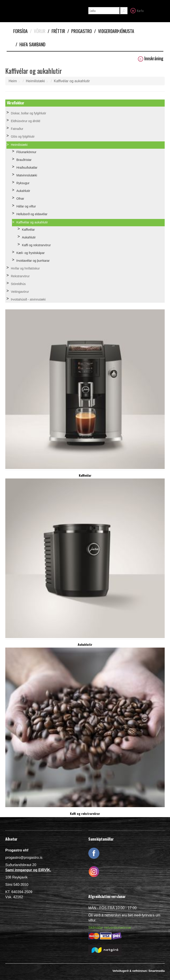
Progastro (80, 31)
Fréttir (56, 31)
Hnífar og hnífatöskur (25, 268)
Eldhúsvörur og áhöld (25, 121)
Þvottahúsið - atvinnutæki (28, 299)
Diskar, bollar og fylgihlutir (29, 113)
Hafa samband (30, 44)
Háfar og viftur (26, 206)
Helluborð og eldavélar (32, 214)
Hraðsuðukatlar (27, 168)
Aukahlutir (23, 191)
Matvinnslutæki (27, 175)
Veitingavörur (20, 292)
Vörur (38, 31)
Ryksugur (23, 183)
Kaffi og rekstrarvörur (36, 245)
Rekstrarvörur (20, 276)
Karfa (137, 10)
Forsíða (20, 31)
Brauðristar (24, 160)
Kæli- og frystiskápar (31, 253)
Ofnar (20, 199)
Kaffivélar (28, 230)
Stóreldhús (18, 284)
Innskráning (151, 58)
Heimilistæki (35, 81)
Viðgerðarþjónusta (114, 31)
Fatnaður (17, 129)
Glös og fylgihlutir (23, 137)
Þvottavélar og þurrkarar (33, 261)
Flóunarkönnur (26, 152)
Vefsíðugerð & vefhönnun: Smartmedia (139, 971)
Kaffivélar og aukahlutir (72, 81)
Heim (13, 81)
